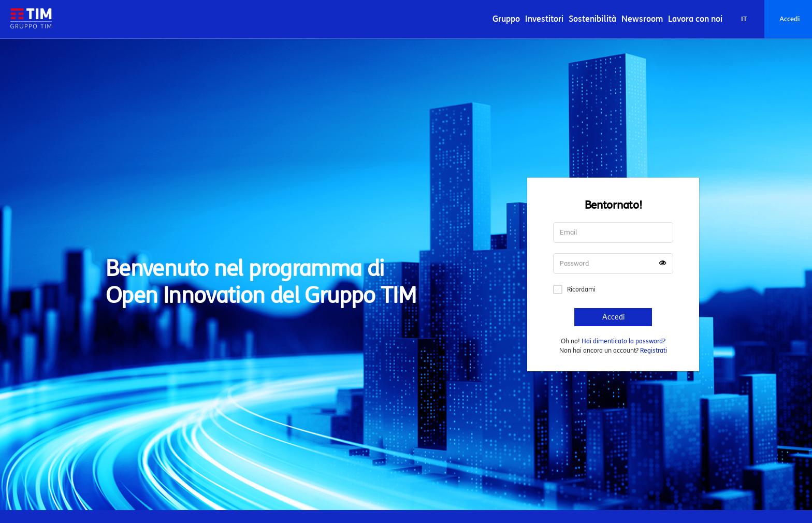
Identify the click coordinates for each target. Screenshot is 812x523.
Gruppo (506, 19)
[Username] (613, 233)
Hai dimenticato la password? (624, 341)
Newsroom (642, 19)
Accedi (789, 19)
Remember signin (558, 289)
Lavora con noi (695, 19)
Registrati (654, 350)
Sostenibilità (592, 19)
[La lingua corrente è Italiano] (744, 19)
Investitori (544, 19)
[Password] (613, 264)
